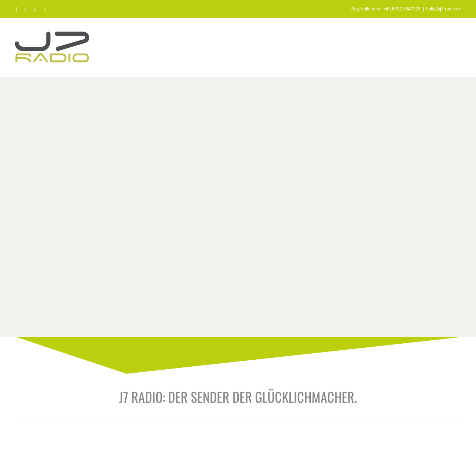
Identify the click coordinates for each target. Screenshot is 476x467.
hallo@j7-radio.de (444, 9)
